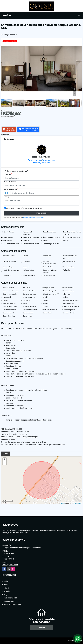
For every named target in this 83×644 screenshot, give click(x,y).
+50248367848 (50, 160)
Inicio (6, 581)
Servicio (7, 591)
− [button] (5, 463)
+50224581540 (35, 160)
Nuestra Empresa (10, 598)
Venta (6, 585)
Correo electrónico (10, 182)
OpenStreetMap (76, 503)
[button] (80, 41)
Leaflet (63, 503)
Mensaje (7, 197)
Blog (5, 595)
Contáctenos (9, 601)
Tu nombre (8, 174)
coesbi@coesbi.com (42, 163)
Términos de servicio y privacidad (33, 218)
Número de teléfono (11, 189)
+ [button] (5, 460)
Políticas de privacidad (12, 604)
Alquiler (7, 588)
